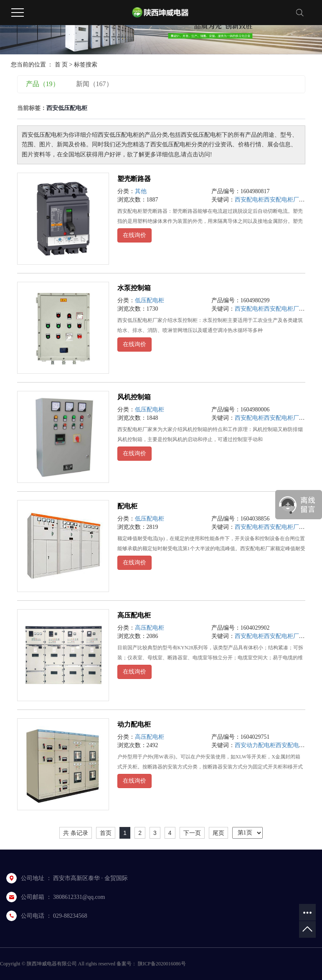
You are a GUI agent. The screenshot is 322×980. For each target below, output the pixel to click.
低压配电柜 (150, 300)
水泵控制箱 (134, 288)
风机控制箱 (134, 397)
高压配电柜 (134, 615)
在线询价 (134, 235)
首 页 (61, 65)
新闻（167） (94, 84)
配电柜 (127, 506)
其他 (141, 191)
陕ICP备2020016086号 (162, 964)
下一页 (192, 833)
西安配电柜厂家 (284, 200)
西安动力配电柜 (255, 745)
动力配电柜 (134, 724)
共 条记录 (76, 833)
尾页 (218, 833)
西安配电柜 (249, 200)
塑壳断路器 (134, 179)
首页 (106, 833)
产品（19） (43, 84)
